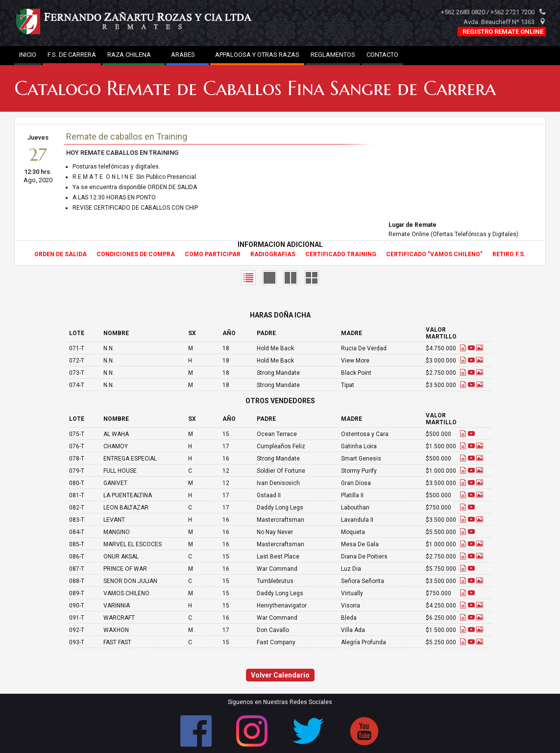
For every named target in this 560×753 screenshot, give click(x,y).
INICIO (28, 55)
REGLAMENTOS (333, 55)
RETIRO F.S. (509, 254)
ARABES (187, 55)
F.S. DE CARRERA (72, 55)
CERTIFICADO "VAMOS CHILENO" (434, 254)
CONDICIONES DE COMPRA (136, 254)
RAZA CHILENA (134, 55)
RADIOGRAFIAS (273, 254)
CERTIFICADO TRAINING (341, 254)
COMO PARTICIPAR (213, 254)
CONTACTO (382, 55)
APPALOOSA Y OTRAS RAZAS (257, 55)
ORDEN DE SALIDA (61, 254)
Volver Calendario (280, 675)
